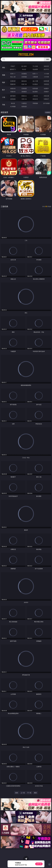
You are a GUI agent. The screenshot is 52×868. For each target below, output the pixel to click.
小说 (4, 97)
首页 (17, 793)
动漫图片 (46, 88)
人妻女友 (35, 96)
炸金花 (24, 69)
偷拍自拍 (24, 81)
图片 (4, 90)
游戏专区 (46, 66)
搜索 (48, 59)
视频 (4, 75)
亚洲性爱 (13, 81)
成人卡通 (35, 81)
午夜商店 (24, 103)
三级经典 (4, 206)
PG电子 (13, 66)
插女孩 (13, 103)
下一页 (29, 793)
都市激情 (13, 96)
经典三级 (24, 84)
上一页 (23, 793)
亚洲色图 (24, 88)
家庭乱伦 (24, 96)
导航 (4, 105)
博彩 (4, 68)
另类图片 (46, 92)
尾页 (35, 793)
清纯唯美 (24, 92)
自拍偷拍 (24, 74)
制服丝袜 (13, 84)
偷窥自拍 (13, 88)
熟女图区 (35, 92)
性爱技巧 (46, 99)
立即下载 (39, 864)
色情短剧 (24, 106)
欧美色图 (35, 88)
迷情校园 (13, 99)
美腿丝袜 (13, 92)
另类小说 (24, 99)
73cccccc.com (26, 55)
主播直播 (35, 77)
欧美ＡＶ (35, 74)
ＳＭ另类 (46, 77)
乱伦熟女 (35, 84)
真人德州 (24, 66)
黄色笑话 (35, 99)
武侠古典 (46, 96)
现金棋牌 (35, 69)
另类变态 (46, 84)
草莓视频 (35, 103)
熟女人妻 (13, 77)
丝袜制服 (24, 77)
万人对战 (35, 66)
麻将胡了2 (13, 69)
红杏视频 (13, 106)
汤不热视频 (46, 103)
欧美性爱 (46, 81)
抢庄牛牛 (46, 69)
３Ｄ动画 (46, 74)
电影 (4, 82)
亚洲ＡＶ (13, 74)
